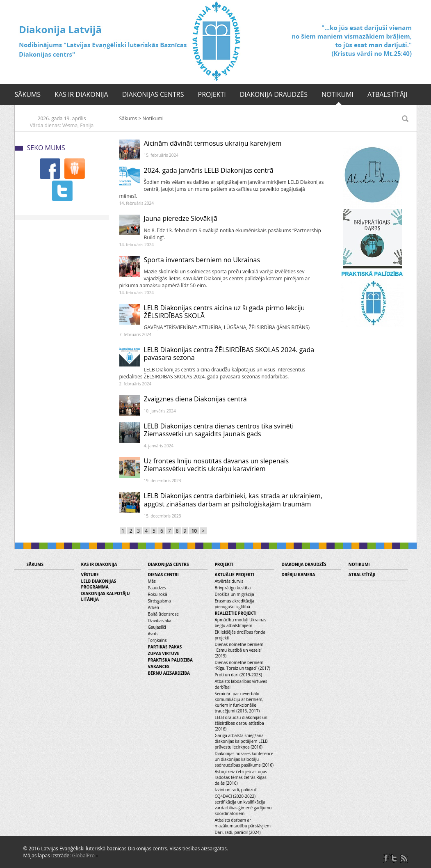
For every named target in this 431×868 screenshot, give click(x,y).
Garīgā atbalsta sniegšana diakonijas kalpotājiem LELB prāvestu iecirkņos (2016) (241, 741)
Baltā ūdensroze (163, 614)
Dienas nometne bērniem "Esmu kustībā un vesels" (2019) (239, 650)
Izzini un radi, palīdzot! (236, 790)
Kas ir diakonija (81, 94)
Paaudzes (157, 588)
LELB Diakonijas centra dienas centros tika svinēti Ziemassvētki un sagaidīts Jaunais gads (219, 430)
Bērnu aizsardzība (169, 673)
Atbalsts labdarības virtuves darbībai (241, 684)
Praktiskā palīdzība (170, 660)
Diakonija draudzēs (274, 94)
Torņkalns (157, 640)
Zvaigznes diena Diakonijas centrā (195, 399)
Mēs (152, 581)
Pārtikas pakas (165, 647)
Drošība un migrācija (235, 594)
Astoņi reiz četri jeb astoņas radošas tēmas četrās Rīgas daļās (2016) (241, 777)
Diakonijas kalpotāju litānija (106, 596)
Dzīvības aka (160, 621)
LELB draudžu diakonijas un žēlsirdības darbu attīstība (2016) (241, 723)
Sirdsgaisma (160, 601)
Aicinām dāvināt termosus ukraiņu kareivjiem (213, 143)
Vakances (159, 666)
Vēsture (90, 575)
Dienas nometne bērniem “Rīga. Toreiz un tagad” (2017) (243, 665)
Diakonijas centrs (153, 94)
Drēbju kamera (299, 575)
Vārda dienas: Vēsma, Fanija (62, 125)
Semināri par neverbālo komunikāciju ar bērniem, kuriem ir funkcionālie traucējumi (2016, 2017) (239, 702)
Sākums (28, 94)
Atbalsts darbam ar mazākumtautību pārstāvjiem (243, 823)
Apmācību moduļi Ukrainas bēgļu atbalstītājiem (241, 623)
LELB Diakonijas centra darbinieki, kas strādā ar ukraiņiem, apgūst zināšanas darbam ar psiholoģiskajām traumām (233, 500)
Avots (153, 634)
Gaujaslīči (157, 627)
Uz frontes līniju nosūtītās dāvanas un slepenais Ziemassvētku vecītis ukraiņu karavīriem (217, 465)
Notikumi (338, 94)
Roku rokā (158, 594)
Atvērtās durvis (229, 581)
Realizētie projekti (236, 613)
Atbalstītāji (387, 94)
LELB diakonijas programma (99, 584)
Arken (154, 607)
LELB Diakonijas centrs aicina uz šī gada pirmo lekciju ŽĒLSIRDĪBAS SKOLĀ (225, 312)
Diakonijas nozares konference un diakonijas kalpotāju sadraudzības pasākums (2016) (244, 759)
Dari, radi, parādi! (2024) (238, 832)
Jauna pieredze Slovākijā (181, 218)
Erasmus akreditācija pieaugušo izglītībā (235, 604)
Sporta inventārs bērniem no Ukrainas (202, 260)
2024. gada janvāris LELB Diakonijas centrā (209, 170)
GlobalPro (83, 855)
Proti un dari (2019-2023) (238, 675)
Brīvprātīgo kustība (233, 588)
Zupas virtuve (164, 653)
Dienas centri (163, 575)
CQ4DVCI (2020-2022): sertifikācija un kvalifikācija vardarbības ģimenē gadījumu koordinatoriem (243, 805)
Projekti (212, 94)
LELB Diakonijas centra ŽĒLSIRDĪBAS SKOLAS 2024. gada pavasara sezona (229, 354)
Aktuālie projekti (235, 575)
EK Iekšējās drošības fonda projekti (240, 635)
